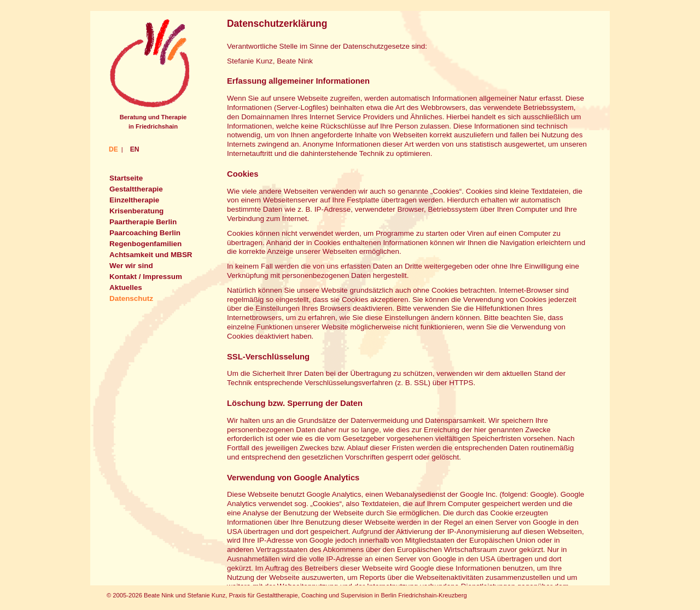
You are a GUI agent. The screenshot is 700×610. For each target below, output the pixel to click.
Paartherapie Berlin (143, 222)
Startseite (126, 178)
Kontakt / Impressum (146, 277)
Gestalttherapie (136, 189)
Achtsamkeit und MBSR (151, 255)
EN (135, 149)
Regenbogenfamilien (145, 244)
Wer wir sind (131, 266)
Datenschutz (131, 298)
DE (113, 149)
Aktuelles (126, 287)
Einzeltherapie (134, 200)
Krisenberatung (136, 211)
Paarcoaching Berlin (145, 233)
